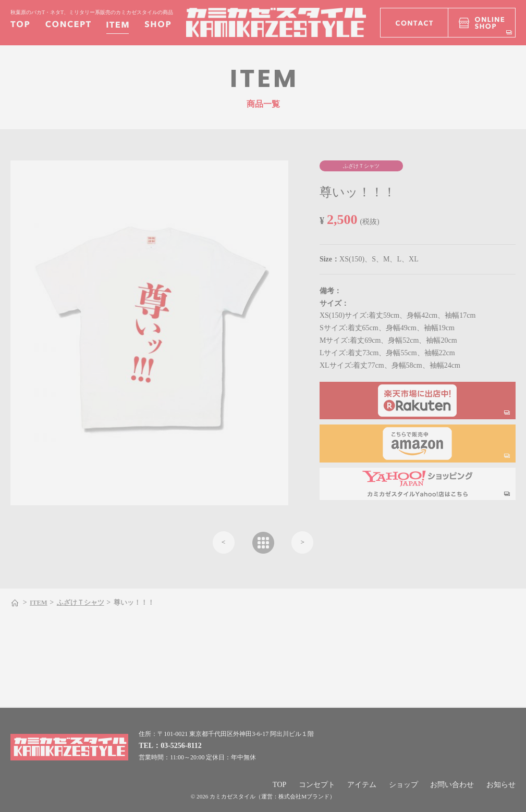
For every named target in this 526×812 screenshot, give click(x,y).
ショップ (403, 785)
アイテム (362, 785)
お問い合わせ (452, 785)
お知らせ (501, 785)
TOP (279, 785)
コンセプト (317, 785)
